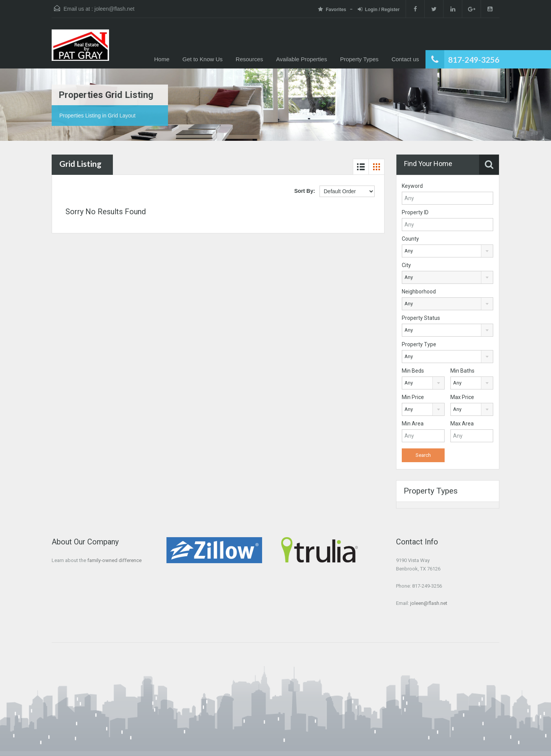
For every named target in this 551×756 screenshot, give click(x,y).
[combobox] (447, 251)
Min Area (413, 424)
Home (162, 59)
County (410, 239)
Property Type (419, 344)
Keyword (412, 186)
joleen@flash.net (115, 9)
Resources (249, 59)
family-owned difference (114, 560)
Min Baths (462, 371)
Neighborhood (419, 292)
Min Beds (413, 371)
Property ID (415, 212)
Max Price (462, 397)
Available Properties (302, 59)
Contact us (405, 59)
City (406, 265)
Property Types (359, 59)
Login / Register (377, 9)
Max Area (462, 424)
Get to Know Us (203, 59)
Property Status (421, 318)
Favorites (330, 9)
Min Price (413, 397)
